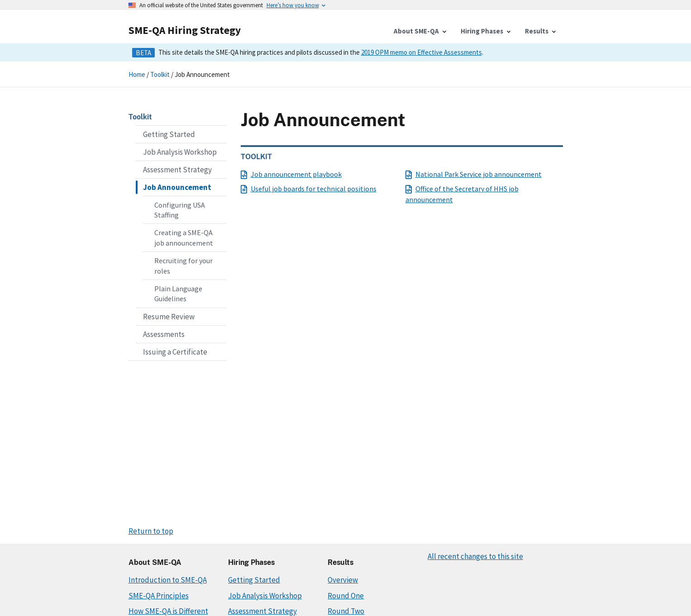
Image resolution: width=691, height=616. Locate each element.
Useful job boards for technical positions (309, 189)
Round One (346, 596)
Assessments (164, 334)
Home (137, 74)
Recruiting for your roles (183, 265)
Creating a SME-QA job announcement (184, 237)
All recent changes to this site (475, 556)
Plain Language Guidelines (178, 294)
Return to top (151, 531)
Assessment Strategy (177, 170)
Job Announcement (177, 187)
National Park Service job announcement (474, 174)
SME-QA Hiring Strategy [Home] (185, 30)
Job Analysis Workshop (180, 152)
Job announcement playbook (291, 174)
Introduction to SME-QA (168, 580)
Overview (343, 580)
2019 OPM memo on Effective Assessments (422, 52)
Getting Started (169, 134)
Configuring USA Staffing (180, 210)
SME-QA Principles (159, 596)
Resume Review (169, 317)
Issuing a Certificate (175, 352)
